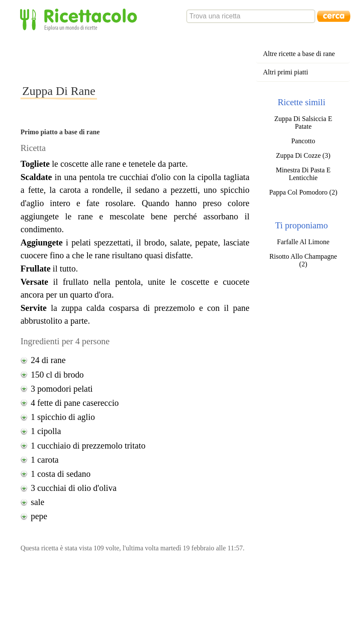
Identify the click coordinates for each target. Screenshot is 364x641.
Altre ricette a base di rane (299, 54)
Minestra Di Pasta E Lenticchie (303, 174)
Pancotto (303, 141)
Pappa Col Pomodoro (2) (303, 192)
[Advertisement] (176, 57)
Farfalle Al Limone (303, 242)
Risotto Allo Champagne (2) (303, 260)
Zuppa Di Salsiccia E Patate (303, 123)
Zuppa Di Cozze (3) (303, 155)
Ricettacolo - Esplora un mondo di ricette (80, 19)
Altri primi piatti (285, 72)
